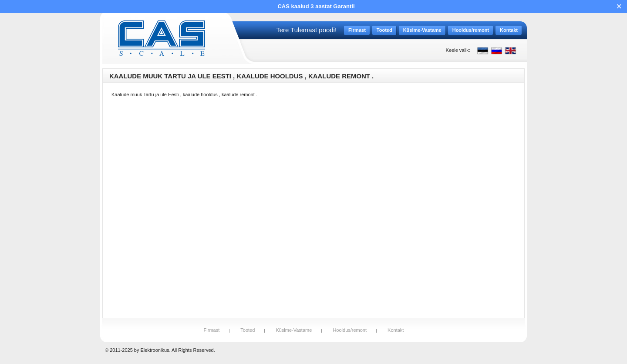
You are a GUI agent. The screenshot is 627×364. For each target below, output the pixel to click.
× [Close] (619, 6)
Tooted (248, 330)
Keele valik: (458, 50)
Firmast (212, 330)
